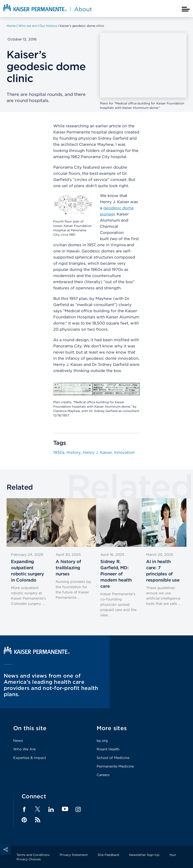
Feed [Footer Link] (38, 820)
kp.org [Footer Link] (102, 741)
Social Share (6, 849)
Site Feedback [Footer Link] (108, 855)
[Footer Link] (38, 811)
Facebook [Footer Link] (24, 810)
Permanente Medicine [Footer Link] (115, 766)
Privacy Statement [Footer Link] (74, 855)
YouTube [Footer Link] (65, 809)
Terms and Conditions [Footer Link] (33, 855)
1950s (59, 452)
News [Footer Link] (18, 741)
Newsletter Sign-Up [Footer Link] (144, 855)
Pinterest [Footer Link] (24, 820)
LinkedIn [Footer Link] (51, 810)
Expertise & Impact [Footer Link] (30, 758)
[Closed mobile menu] (186, 9)
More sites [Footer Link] (112, 728)
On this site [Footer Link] (30, 728)
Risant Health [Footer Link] (108, 749)
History (74, 452)
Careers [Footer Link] (103, 775)
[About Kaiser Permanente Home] (48, 12)
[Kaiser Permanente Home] (37, 653)
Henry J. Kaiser (97, 452)
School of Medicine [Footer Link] (113, 758)
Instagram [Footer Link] (78, 810)
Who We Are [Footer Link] (24, 749)
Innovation (124, 452)
